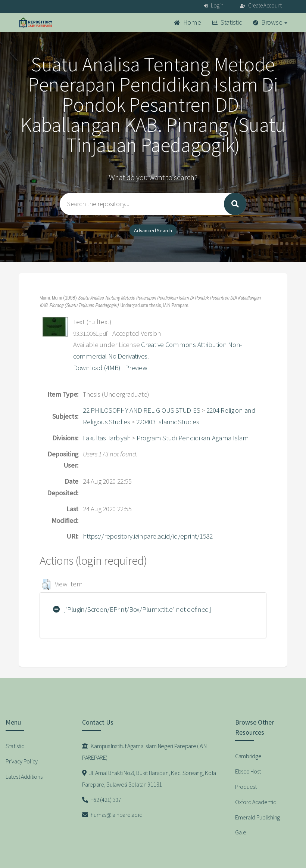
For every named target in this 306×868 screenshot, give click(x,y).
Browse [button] (270, 22)
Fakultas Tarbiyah (107, 438)
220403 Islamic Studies (168, 422)
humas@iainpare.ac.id (112, 815)
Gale (241, 832)
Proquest (246, 787)
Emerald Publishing (257, 817)
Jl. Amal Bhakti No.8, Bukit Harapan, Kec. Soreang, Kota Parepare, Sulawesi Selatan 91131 (149, 779)
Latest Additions (24, 776)
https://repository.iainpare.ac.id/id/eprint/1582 (148, 536)
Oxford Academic (256, 802)
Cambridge (248, 756)
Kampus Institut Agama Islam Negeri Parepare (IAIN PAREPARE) (144, 752)
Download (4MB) (97, 368)
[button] (46, 585)
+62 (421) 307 (102, 800)
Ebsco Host (248, 771)
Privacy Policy (22, 761)
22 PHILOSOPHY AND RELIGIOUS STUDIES (141, 410)
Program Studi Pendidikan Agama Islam (193, 438)
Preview (136, 368)
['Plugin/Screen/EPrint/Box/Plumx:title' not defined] (132, 609)
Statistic (227, 22)
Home (187, 22)
